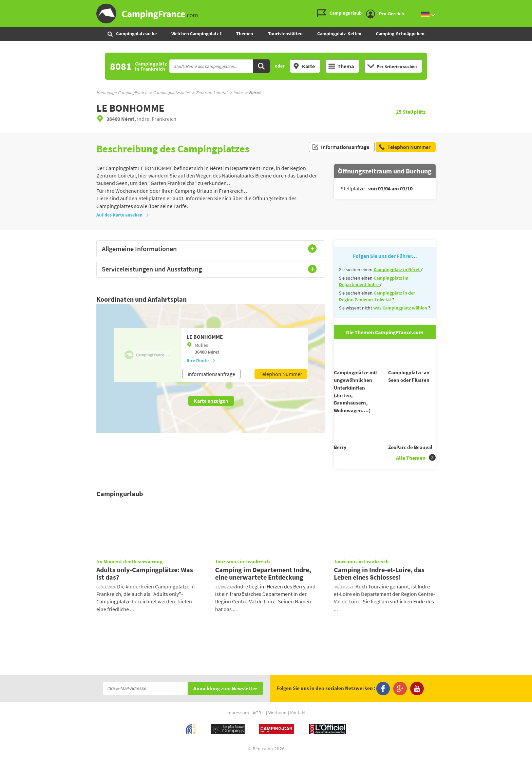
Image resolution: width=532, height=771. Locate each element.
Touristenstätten (285, 34)
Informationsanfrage (340, 149)
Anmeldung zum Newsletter (225, 701)
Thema (341, 66)
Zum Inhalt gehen (527, 6)
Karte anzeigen (211, 401)
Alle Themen (416, 470)
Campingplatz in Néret (397, 269)
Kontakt (298, 725)
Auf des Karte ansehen (123, 215)
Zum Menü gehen (524, 6)
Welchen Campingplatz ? (196, 34)
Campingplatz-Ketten (339, 34)
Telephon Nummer (281, 374)
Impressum (238, 725)
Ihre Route (201, 360)
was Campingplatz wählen (400, 308)
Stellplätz (411, 112)
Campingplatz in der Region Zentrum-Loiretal (377, 296)
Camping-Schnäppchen (400, 34)
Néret (213, 352)
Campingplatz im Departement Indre (374, 281)
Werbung (277, 725)
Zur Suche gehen (531, 6)
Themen (245, 34)
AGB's (258, 725)
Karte (304, 66)
